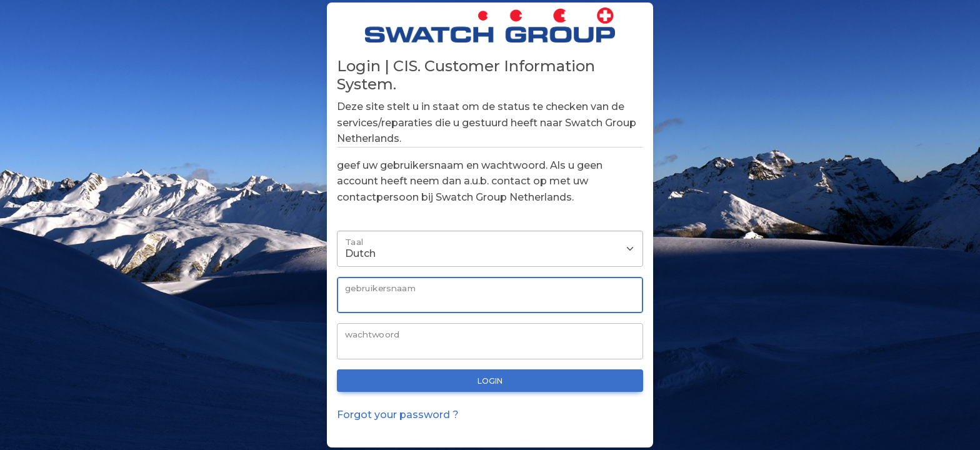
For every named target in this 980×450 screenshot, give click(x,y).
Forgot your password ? (398, 415)
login (490, 381)
